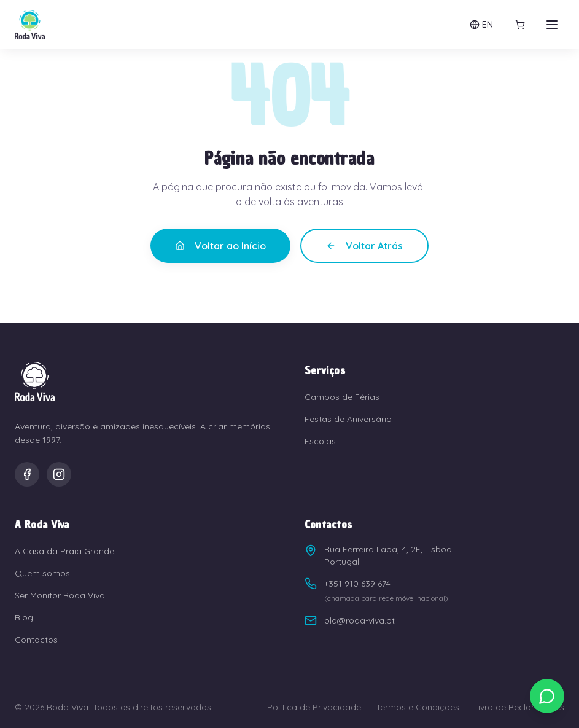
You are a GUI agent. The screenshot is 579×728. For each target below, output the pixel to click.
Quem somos (42, 573)
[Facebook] (27, 474)
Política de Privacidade (314, 707)
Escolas (320, 441)
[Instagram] (59, 474)
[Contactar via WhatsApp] (547, 696)
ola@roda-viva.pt (350, 620)
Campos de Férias (342, 397)
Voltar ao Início (220, 246)
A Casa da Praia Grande (64, 551)
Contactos (36, 640)
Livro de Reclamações (519, 707)
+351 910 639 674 (348, 584)
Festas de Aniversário (348, 419)
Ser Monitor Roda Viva (60, 595)
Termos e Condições (418, 707)
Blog (24, 617)
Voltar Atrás (364, 246)
